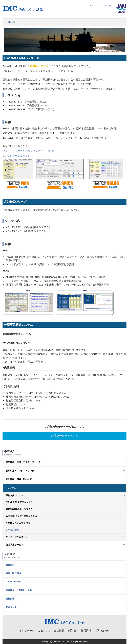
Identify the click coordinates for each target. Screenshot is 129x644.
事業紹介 (73, 630)
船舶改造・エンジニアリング (20, 471)
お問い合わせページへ (64, 436)
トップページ (27, 630)
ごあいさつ (44, 630)
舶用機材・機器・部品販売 (19, 479)
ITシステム (11, 488)
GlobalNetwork (13, 582)
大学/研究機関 (13, 530)
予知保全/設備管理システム (19, 502)
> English (94, 6)
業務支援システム (14, 495)
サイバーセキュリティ (17, 537)
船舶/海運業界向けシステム (19, 509)
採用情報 (86, 630)
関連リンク (11, 607)
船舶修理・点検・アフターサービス (23, 462)
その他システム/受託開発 (18, 523)
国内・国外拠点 (13, 573)
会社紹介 (10, 565)
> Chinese (107, 6)
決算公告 (10, 599)
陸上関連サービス (14, 545)
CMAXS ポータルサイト (16, 156)
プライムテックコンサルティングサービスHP (28, 151)
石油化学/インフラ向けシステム (21, 516)
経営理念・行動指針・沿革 (19, 590)
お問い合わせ (102, 630)
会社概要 (59, 630)
